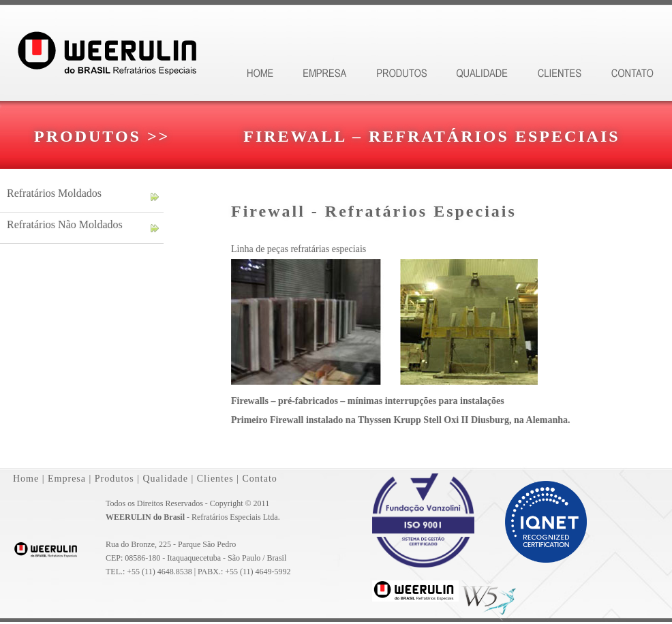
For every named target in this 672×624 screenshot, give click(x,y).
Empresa (67, 479)
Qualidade (165, 479)
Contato (259, 479)
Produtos (114, 479)
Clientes (215, 479)
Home (26, 479)
